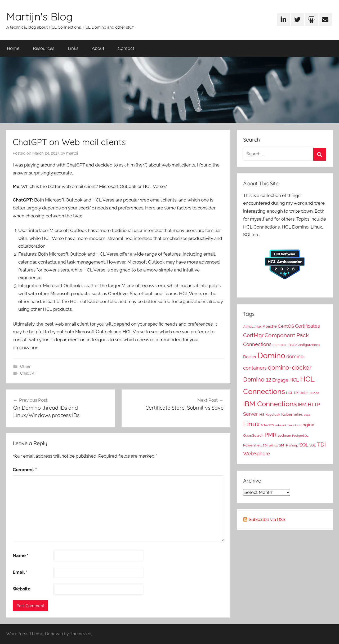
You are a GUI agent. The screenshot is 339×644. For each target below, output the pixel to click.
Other (25, 366)
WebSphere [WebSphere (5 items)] (257, 454)
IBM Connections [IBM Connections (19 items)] (270, 404)
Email (20, 572)
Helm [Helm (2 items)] (304, 393)
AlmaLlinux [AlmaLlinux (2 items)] (252, 326)
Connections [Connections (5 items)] (257, 344)
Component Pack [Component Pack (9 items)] (287, 335)
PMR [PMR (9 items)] (271, 435)
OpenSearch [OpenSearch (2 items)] (253, 435)
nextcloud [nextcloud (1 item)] (295, 425)
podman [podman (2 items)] (284, 435)
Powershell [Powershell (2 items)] (252, 445)
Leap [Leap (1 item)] (307, 415)
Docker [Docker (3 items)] (250, 357)
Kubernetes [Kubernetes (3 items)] (292, 414)
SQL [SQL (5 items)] (304, 445)
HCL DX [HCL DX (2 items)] (292, 393)
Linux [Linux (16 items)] (251, 424)
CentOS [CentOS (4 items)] (286, 326)
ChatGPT (28, 373)
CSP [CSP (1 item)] (275, 345)
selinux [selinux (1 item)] (273, 445)
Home (13, 48)
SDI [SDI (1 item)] (265, 445)
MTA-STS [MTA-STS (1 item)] (267, 425)
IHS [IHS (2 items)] (262, 414)
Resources (44, 48)
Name (21, 555)
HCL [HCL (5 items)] (294, 380)
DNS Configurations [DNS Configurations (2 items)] (304, 345)
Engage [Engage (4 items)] (280, 380)
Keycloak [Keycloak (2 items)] (273, 414)
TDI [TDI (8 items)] (321, 445)
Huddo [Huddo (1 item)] (314, 393)
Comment (25, 470)
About (98, 48)
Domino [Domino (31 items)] (271, 355)
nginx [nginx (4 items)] (308, 425)
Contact (126, 48)
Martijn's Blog (40, 16)
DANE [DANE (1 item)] (283, 345)
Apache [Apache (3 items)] (270, 326)
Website (22, 589)
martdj (72, 153)
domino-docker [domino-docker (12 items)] (290, 367)
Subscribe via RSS (267, 519)
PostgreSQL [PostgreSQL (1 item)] (300, 436)
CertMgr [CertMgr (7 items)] (253, 335)
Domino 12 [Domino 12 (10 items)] (257, 379)
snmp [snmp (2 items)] (294, 445)
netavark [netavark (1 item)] (281, 425)
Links (73, 48)
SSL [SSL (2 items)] (313, 445)
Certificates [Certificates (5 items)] (307, 326)
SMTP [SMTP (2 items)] (284, 445)
